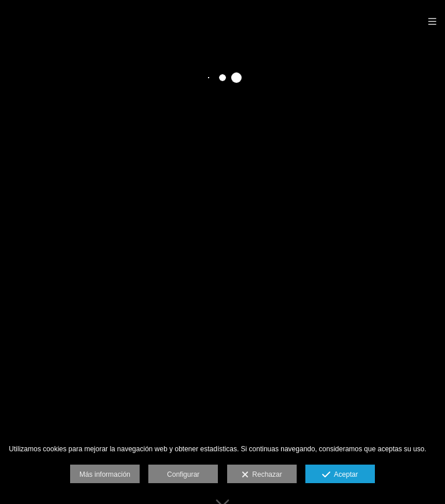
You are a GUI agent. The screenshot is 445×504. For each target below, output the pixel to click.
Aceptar (340, 475)
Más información (105, 474)
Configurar (183, 474)
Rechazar (262, 475)
